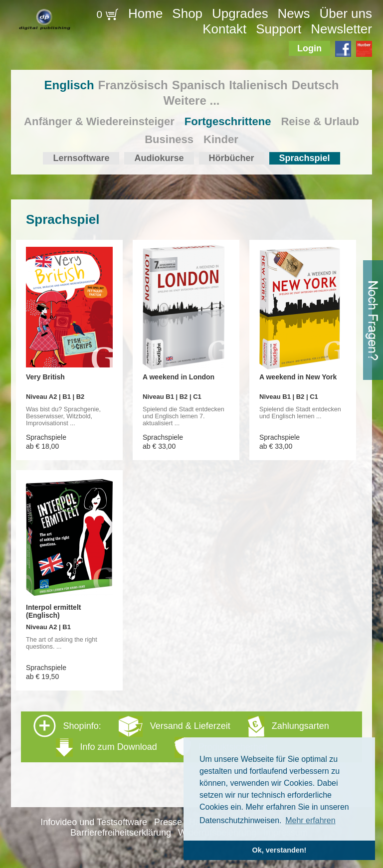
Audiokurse (159, 158)
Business (169, 139)
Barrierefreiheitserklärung (121, 833)
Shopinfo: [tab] (181, 736)
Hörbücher (232, 158)
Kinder (221, 139)
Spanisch (199, 85)
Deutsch (315, 85)
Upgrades (240, 13)
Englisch (69, 85)
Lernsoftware (81, 158)
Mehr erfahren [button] (310, 820)
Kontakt (224, 29)
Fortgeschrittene (228, 121)
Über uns (346, 13)
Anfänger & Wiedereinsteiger (99, 121)
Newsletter (341, 29)
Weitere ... (192, 100)
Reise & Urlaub (320, 121)
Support (279, 29)
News (294, 13)
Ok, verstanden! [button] (280, 850)
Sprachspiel (305, 158)
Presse (168, 822)
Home (145, 13)
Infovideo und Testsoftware (94, 822)
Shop (187, 13)
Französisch (133, 85)
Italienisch (258, 85)
